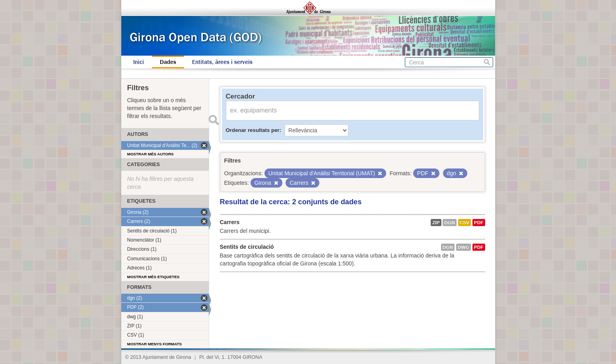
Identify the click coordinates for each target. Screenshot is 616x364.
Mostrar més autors (151, 154)
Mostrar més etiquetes (154, 277)
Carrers (230, 222)
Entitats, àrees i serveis (222, 62)
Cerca (487, 62)
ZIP (436, 223)
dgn (449, 223)
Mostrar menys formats (155, 344)
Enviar (214, 120)
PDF (479, 223)
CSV (464, 223)
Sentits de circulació (247, 247)
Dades (168, 62)
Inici (139, 62)
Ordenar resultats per (253, 130)
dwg (463, 247)
